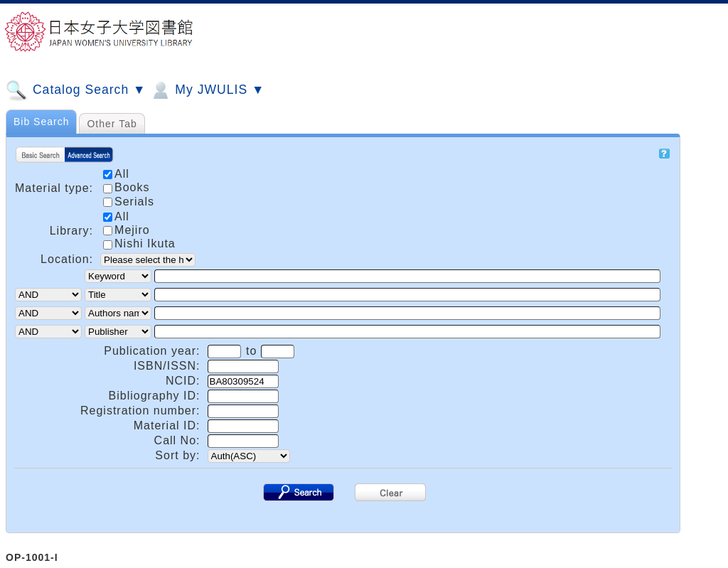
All (116, 216)
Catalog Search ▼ (76, 90)
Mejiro (127, 230)
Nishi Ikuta (139, 243)
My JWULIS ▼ (207, 90)
